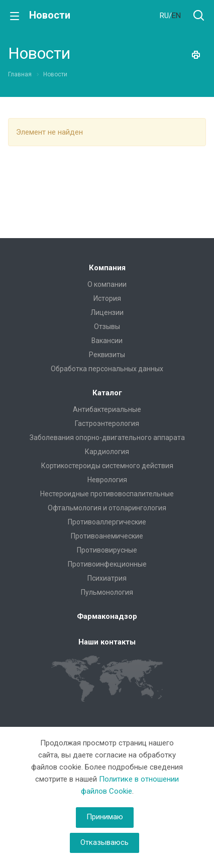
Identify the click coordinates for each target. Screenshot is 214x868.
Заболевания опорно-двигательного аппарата (107, 438)
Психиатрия (107, 578)
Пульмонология (107, 592)
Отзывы (107, 327)
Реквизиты (107, 355)
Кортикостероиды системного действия (107, 466)
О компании (107, 284)
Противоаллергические (107, 522)
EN (176, 16)
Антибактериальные (107, 409)
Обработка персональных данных (107, 369)
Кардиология (107, 452)
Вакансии (107, 341)
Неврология (107, 480)
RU (164, 16)
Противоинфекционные (107, 564)
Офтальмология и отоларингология (107, 508)
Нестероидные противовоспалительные (107, 494)
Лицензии (107, 312)
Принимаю (105, 817)
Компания (107, 268)
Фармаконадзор (107, 616)
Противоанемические (107, 536)
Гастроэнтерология (107, 423)
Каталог (107, 393)
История (107, 298)
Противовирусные (107, 550)
